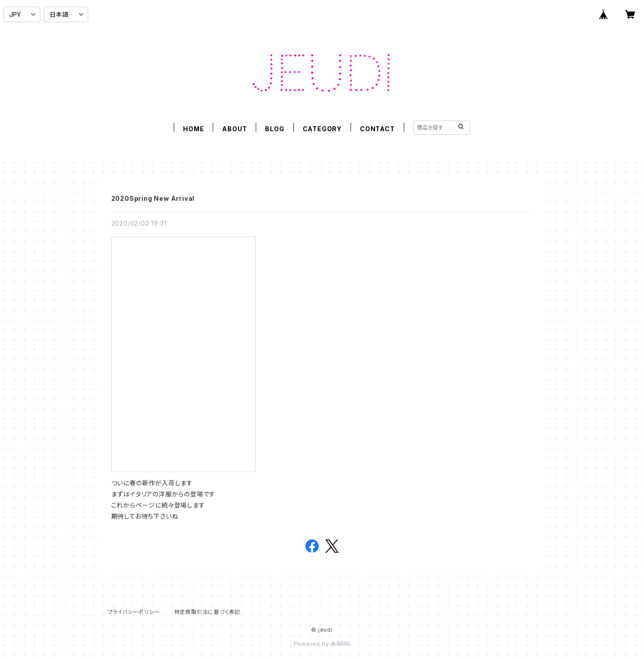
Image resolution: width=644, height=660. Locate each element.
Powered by (322, 644)
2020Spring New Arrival (153, 198)
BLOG (275, 129)
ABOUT (234, 129)
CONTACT (377, 129)
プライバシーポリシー (134, 612)
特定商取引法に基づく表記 (207, 612)
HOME (193, 129)
